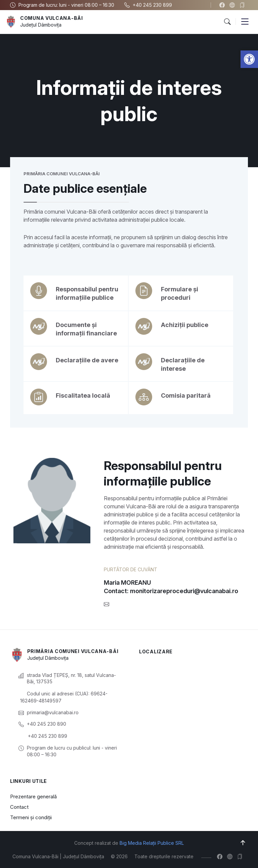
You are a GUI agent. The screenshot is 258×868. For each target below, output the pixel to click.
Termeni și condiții (31, 817)
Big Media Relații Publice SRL (152, 843)
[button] (249, 59)
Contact (19, 807)
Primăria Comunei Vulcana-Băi (73, 651)
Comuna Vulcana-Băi (52, 18)
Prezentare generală (33, 797)
